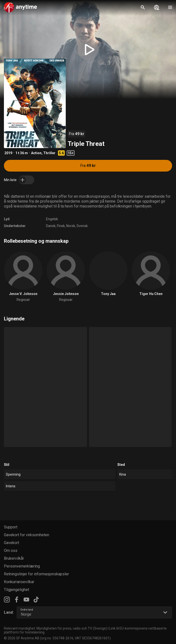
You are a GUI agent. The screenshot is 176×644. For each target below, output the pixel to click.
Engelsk (52, 219)
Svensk (82, 226)
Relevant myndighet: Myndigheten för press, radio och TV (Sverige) (55, 628)
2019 (8, 153)
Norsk (71, 226)
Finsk (61, 226)
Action (36, 153)
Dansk (51, 226)
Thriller (49, 153)
